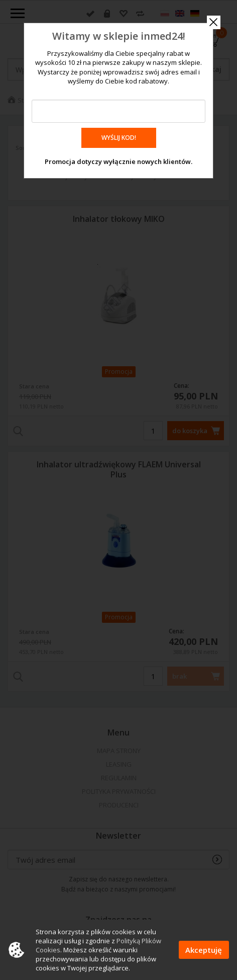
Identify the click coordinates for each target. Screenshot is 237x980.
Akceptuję (204, 950)
